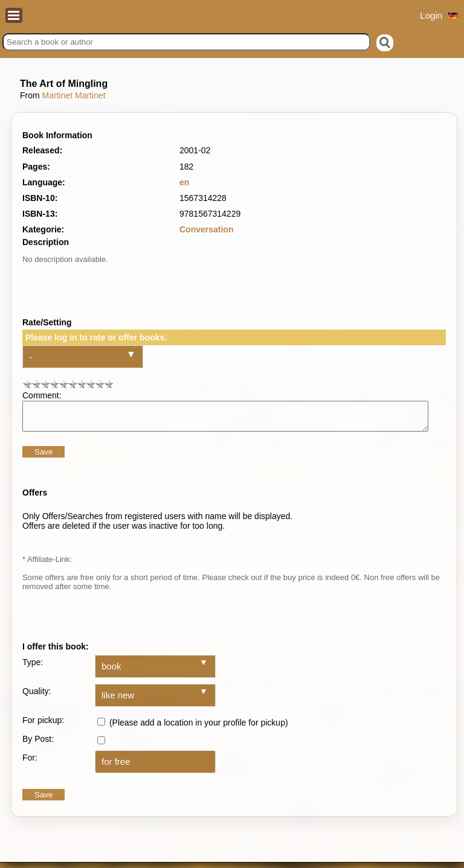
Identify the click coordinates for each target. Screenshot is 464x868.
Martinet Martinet (74, 95)
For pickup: (43, 726)
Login (431, 15)
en (184, 182)
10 (108, 384)
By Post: (38, 744)
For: (30, 763)
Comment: (42, 395)
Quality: (37, 697)
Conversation (206, 229)
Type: (33, 668)
